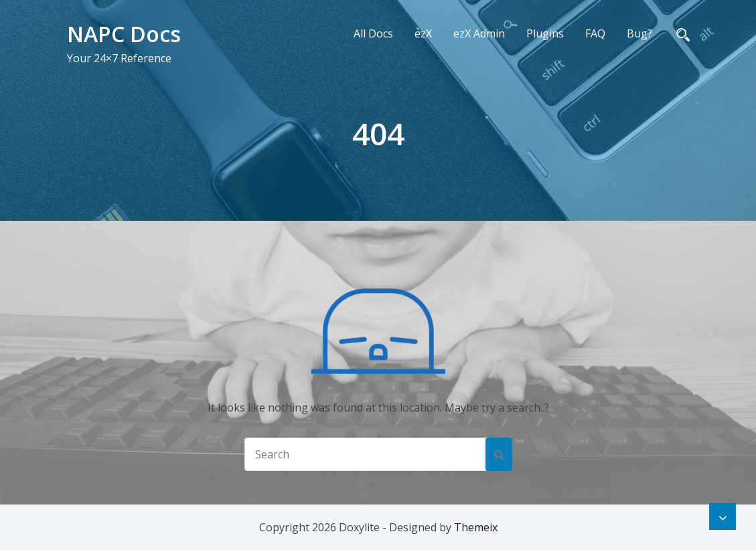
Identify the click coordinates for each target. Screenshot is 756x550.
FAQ (595, 33)
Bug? (639, 33)
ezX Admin (479, 33)
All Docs (373, 33)
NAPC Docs (124, 34)
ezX (423, 33)
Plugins (545, 33)
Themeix (476, 527)
